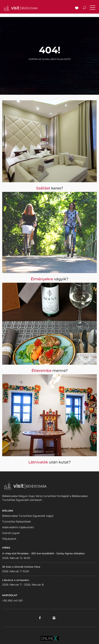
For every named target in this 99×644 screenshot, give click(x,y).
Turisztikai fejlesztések (16, 522)
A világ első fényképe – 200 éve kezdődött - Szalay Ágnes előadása (43, 553)
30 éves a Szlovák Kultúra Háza (21, 567)
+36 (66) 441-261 (12, 601)
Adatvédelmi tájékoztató (18, 527)
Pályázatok (9, 539)
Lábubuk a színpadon (16, 580)
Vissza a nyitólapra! (50, 68)
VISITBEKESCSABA (21, 8)
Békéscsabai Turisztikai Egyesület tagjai (28, 516)
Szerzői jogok (11, 533)
